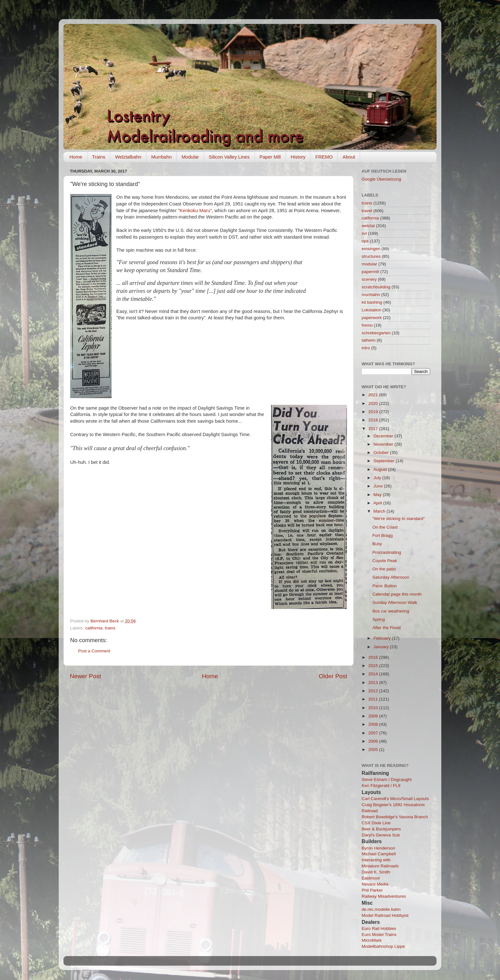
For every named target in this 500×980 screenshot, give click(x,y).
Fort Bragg (383, 535)
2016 (374, 657)
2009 (374, 716)
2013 (374, 683)
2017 (374, 429)
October (382, 453)
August (381, 469)
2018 (374, 420)
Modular (190, 157)
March (380, 511)
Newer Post (85, 676)
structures (371, 256)
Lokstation (371, 310)
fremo (367, 325)
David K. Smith (376, 872)
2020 (374, 403)
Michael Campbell (379, 854)
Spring (379, 619)
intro (366, 348)
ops (365, 241)
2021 (374, 395)
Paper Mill (270, 157)
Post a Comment (94, 651)
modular (369, 264)
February (383, 638)
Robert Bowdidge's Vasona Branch (395, 817)
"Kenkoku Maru (194, 211)
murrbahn (371, 295)
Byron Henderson (378, 848)
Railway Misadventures (384, 896)
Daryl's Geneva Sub (381, 835)
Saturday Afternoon (391, 577)
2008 (374, 724)
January (382, 647)
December (384, 436)
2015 (374, 666)
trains (110, 628)
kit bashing (372, 302)
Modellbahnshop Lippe (383, 946)
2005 (374, 750)
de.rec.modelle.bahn (381, 909)
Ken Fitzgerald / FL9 (381, 786)
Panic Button (385, 586)
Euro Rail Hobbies (379, 928)
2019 (374, 412)
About (349, 157)
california (94, 628)
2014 (374, 674)
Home (76, 157)
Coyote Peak (385, 561)
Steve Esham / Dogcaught (387, 780)
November (384, 444)
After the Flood (387, 628)
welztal (368, 226)
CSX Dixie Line (376, 823)
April (378, 503)
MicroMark (372, 940)
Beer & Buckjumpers (381, 829)
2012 (374, 691)
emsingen (371, 249)
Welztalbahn (128, 157)
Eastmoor (371, 878)
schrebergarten (376, 333)
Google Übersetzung (381, 179)
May (378, 495)
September (385, 461)
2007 (374, 733)
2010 (374, 708)
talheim (369, 340)
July (378, 478)
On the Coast (385, 527)
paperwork (372, 318)
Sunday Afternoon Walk (395, 602)
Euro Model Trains (379, 935)
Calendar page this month (397, 594)
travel (367, 211)
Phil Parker (372, 890)
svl (364, 233)
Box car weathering (391, 611)
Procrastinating (387, 552)
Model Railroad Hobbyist (385, 915)
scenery (369, 279)
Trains (99, 157)
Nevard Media (375, 884)
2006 (374, 741)
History (298, 157)
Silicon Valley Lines (229, 157)
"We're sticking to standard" (399, 519)
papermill (370, 272)
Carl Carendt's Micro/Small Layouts (395, 799)
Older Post (333, 676)
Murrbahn (161, 157)
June (379, 486)
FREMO (324, 157)
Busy (377, 544)
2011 (374, 699)
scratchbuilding (376, 287)
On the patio (384, 569)
